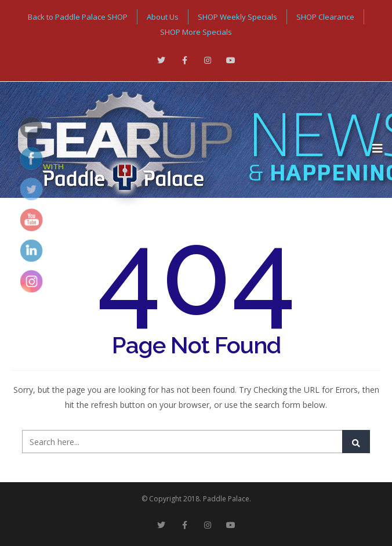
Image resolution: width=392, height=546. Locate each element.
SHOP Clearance (325, 17)
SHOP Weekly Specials (237, 17)
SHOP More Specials (196, 32)
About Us (163, 17)
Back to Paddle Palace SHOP (78, 17)
